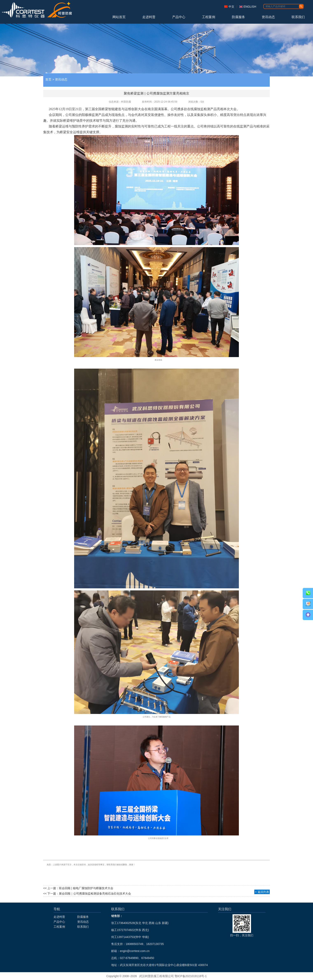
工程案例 (209, 17)
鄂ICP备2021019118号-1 (191, 976)
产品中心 (179, 17)
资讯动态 (268, 17)
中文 (231, 7)
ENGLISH (250, 7)
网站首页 (119, 17)
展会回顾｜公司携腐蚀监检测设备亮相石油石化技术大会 (95, 894)
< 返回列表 (262, 892)
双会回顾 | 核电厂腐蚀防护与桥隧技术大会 (86, 888)
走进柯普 (149, 17)
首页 (48, 79)
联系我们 (298, 17)
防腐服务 (238, 17)
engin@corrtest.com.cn (135, 951)
